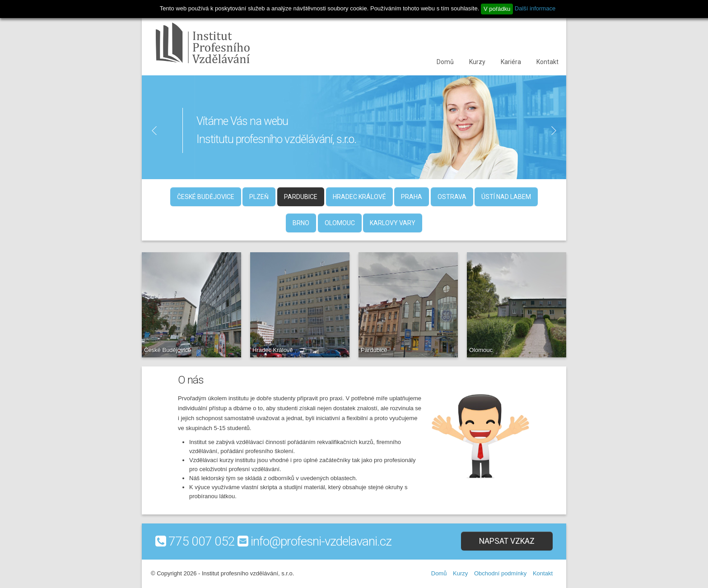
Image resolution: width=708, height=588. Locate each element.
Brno (301, 223)
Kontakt (547, 62)
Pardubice (301, 197)
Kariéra (511, 62)
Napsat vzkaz (507, 541)
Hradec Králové (359, 197)
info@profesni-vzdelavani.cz (321, 541)
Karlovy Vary (393, 223)
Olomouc (340, 223)
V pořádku (497, 9)
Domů (445, 62)
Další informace (535, 8)
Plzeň (259, 197)
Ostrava (452, 197)
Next (558, 131)
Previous (150, 131)
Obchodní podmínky (500, 573)
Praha (412, 197)
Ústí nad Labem (506, 197)
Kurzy (477, 62)
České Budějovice (206, 197)
